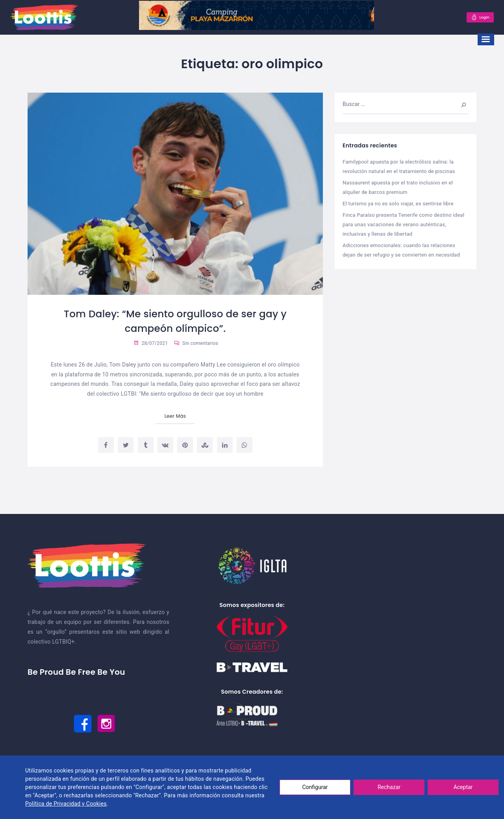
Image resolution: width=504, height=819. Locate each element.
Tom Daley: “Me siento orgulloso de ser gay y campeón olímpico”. (175, 321)
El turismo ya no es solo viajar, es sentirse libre (398, 202)
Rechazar (389, 787)
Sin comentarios (196, 343)
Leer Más (175, 416)
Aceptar (463, 787)
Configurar (315, 787)
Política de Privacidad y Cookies (66, 804)
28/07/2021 (151, 343)
